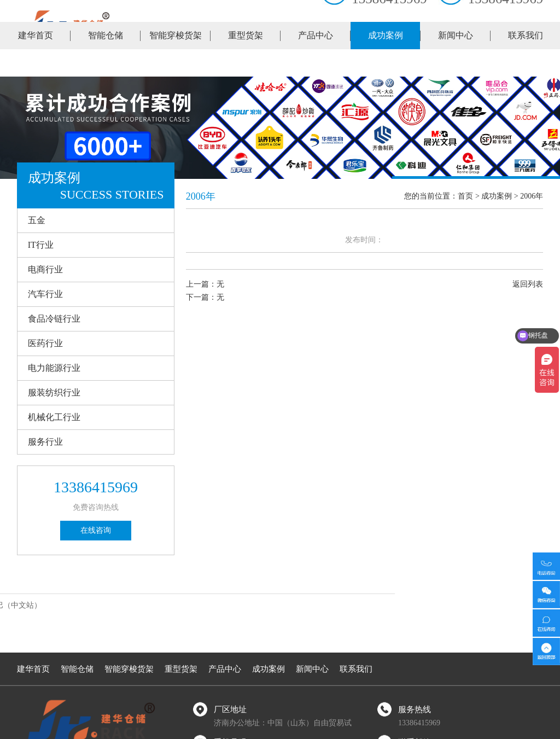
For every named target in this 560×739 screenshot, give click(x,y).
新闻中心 (456, 63)
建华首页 (36, 63)
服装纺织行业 (54, 392)
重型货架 (246, 63)
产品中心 (316, 63)
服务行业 (45, 442)
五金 (37, 220)
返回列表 (528, 284)
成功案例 (386, 63)
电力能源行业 (54, 368)
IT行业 (41, 245)
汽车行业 (45, 294)
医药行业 (45, 343)
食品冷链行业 (54, 319)
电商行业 (45, 269)
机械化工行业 (54, 417)
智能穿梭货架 (176, 63)
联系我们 (526, 63)
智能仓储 (106, 63)
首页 (465, 196)
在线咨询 (96, 530)
